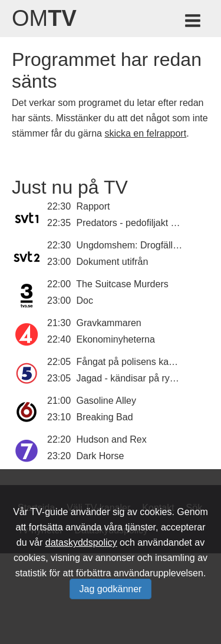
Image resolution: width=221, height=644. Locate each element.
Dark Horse (100, 456)
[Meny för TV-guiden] (194, 23)
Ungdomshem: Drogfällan (130, 245)
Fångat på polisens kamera (133, 362)
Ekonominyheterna (116, 339)
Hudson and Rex (112, 439)
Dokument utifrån (113, 262)
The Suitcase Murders (122, 284)
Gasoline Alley (106, 401)
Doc (85, 301)
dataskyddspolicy (81, 542)
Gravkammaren (109, 323)
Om (44, 18)
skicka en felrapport (145, 133)
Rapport (93, 206)
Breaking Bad (105, 417)
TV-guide (49, 512)
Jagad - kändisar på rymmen (136, 378)
